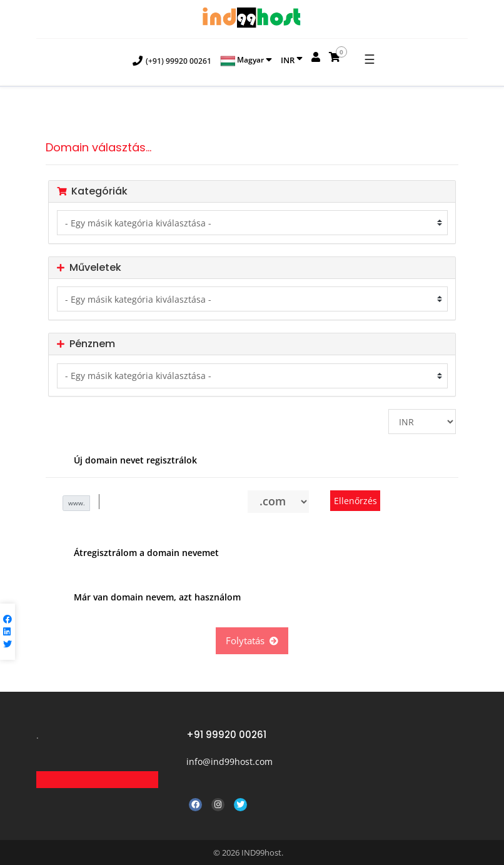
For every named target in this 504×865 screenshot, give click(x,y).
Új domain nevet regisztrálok (126, 461)
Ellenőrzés (355, 501)
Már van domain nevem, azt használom (148, 598)
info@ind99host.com (229, 761)
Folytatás (252, 640)
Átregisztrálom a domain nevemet (137, 554)
